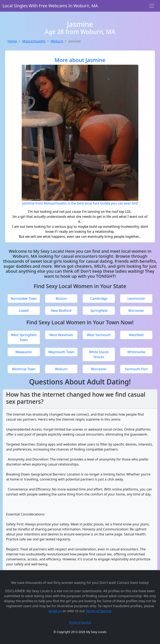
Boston (61, 298)
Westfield (136, 335)
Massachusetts (34, 41)
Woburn (57, 41)
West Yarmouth (99, 335)
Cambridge (99, 298)
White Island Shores (99, 354)
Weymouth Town (61, 352)
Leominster (136, 298)
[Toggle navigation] (152, 6)
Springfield (99, 311)
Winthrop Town (24, 369)
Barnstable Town (24, 298)
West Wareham (61, 335)
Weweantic (24, 352)
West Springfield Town (24, 337)
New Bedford (61, 311)
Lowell (24, 311)
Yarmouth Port (136, 369)
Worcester (136, 311)
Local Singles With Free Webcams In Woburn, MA (50, 6)
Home (12, 41)
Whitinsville (136, 352)
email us (55, 611)
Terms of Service (99, 611)
